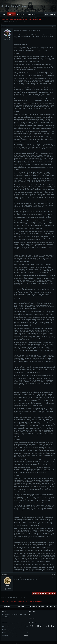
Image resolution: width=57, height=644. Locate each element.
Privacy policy (40, 606)
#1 (54, 27)
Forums (11, 14)
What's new (20, 14)
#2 (54, 575)
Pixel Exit (43, 642)
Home (4, 14)
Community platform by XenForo (24, 642)
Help (47, 606)
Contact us (21, 606)
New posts (31, 614)
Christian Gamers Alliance (14, 6)
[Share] (52, 27)
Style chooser (6, 606)
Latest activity (32, 617)
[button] (15, 14)
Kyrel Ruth (4, 24)
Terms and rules (30, 606)
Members (30, 14)
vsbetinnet (26, 635)
